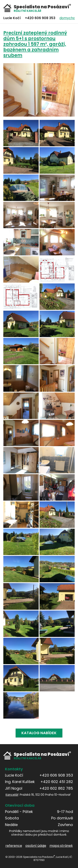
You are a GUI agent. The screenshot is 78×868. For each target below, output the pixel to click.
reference (14, 845)
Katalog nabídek (39, 733)
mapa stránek (61, 845)
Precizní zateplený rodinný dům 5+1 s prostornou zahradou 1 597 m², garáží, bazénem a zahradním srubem (35, 44)
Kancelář (12, 794)
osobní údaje (36, 845)
